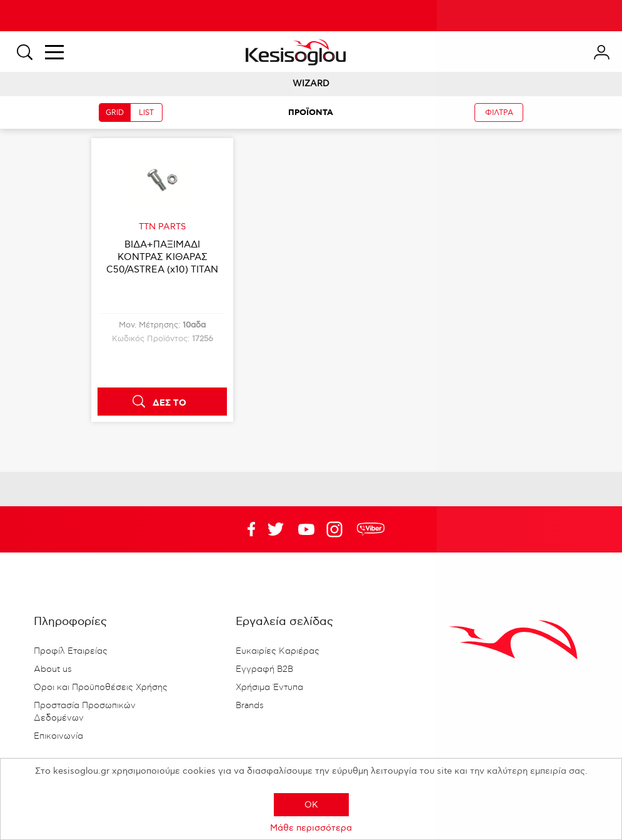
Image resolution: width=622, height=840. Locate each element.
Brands (250, 706)
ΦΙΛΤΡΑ (499, 113)
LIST (146, 113)
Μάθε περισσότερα (311, 828)
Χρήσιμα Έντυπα (269, 687)
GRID (115, 113)
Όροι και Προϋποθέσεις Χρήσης (101, 687)
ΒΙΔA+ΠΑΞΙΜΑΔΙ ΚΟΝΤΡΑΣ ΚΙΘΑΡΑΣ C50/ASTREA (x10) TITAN (162, 257)
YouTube (276, 529)
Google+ (337, 529)
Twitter (306, 529)
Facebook (245, 529)
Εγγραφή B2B (264, 669)
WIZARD (311, 83)
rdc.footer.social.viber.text (371, 529)
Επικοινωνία (58, 736)
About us (53, 669)
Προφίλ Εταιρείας (71, 651)
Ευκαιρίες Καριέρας (278, 651)
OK (311, 805)
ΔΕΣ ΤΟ (169, 403)
